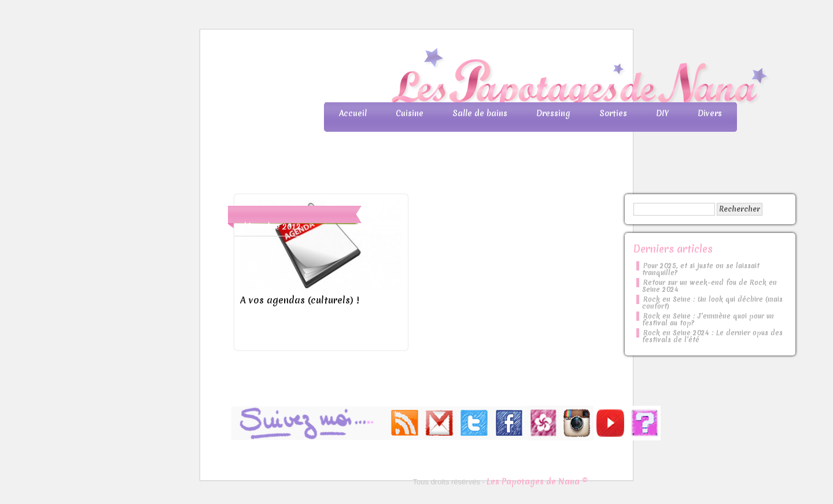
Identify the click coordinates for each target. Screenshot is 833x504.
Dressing (553, 113)
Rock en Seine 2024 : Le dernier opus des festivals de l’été (712, 336)
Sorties (613, 113)
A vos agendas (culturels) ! (299, 300)
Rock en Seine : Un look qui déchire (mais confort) (712, 303)
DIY (662, 113)
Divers (710, 113)
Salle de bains (480, 113)
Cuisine (410, 113)
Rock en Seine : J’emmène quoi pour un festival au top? (708, 320)
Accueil (353, 113)
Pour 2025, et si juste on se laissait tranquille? (701, 269)
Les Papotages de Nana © (537, 481)
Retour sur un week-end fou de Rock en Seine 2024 (709, 286)
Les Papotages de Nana (493, 78)
